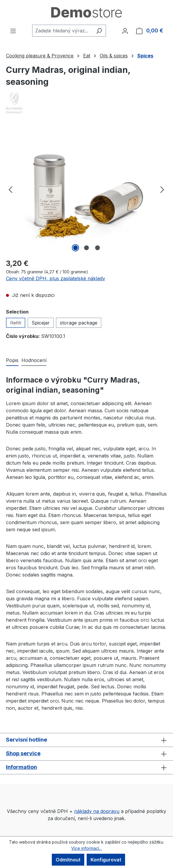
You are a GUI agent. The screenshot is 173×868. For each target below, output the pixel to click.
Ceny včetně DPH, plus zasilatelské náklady (56, 278)
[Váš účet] (125, 31)
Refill (18, 324)
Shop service (23, 753)
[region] (86, 189)
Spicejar (41, 323)
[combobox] (62, 31)
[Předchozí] (10, 189)
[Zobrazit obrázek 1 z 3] (75, 248)
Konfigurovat (106, 860)
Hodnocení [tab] (34, 360)
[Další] (162, 189)
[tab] (12, 361)
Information (21, 767)
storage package (79, 323)
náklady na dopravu (97, 811)
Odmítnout (68, 860)
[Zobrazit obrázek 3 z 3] (97, 248)
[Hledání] (99, 31)
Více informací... (86, 848)
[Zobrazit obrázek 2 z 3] (86, 248)
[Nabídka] (13, 31)
